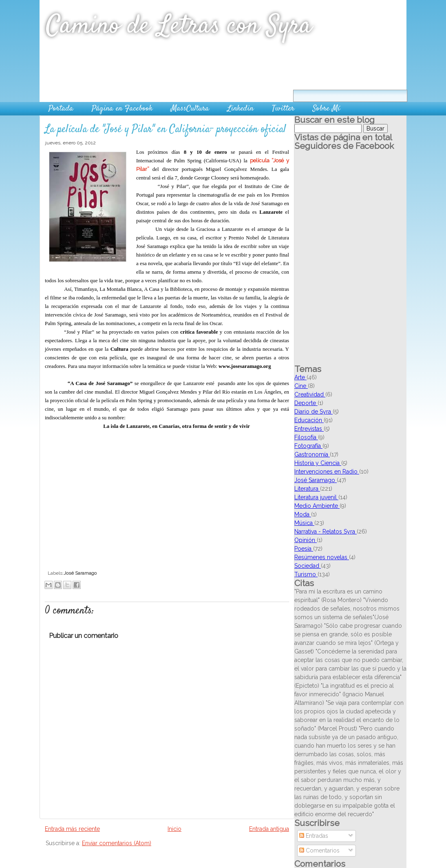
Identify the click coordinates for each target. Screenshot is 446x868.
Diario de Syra (314, 412)
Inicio (174, 829)
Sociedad (308, 566)
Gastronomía (312, 454)
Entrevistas (309, 429)
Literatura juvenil (316, 497)
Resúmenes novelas (322, 557)
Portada (61, 109)
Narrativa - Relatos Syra (326, 531)
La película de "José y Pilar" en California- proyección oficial (166, 130)
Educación (309, 420)
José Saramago (80, 573)
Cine (301, 386)
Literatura (307, 489)
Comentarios (319, 850)
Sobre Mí (326, 109)
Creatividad (310, 394)
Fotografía (308, 446)
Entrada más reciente (72, 829)
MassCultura (190, 109)
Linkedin (241, 109)
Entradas (314, 836)
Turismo (306, 574)
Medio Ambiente (317, 506)
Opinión (306, 540)
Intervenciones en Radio (327, 472)
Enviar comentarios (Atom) (117, 843)
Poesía (304, 549)
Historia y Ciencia (318, 463)
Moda (303, 514)
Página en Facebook (122, 109)
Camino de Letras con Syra (179, 26)
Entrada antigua (269, 829)
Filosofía (306, 437)
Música (304, 523)
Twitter (283, 109)
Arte (300, 377)
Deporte (306, 403)
